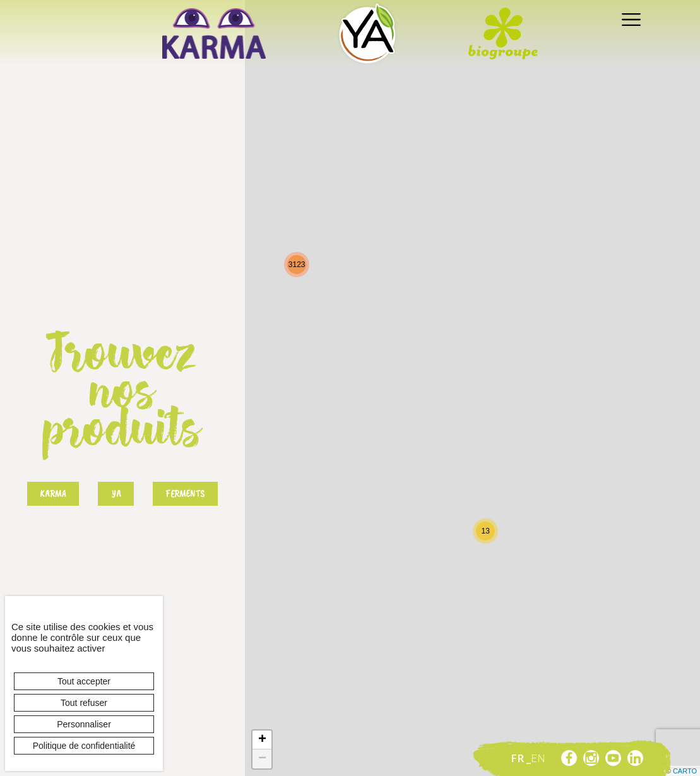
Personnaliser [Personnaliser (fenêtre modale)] (84, 724)
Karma (53, 494)
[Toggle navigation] (627, 19)
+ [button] (262, 740)
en (538, 758)
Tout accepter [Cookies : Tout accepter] (84, 681)
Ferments (185, 494)
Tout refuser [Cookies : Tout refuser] (84, 703)
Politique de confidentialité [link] (84, 746)
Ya (116, 494)
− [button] (262, 759)
